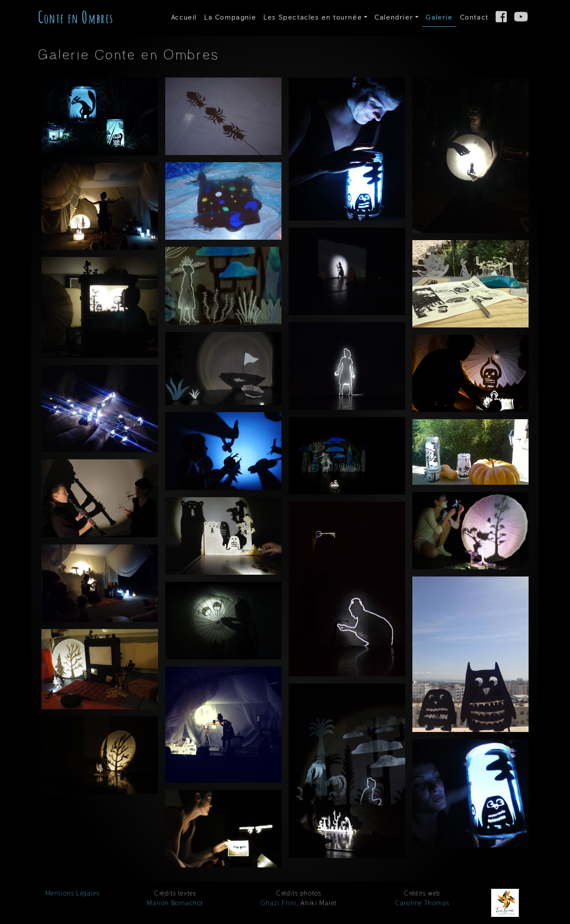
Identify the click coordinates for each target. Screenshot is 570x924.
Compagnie (230, 17)
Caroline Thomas (422, 903)
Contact (474, 17)
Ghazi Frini (279, 903)
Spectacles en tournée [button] (313, 17)
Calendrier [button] (394, 17)
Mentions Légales (73, 893)
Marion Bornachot (175, 903)
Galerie (439, 17)
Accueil (184, 17)
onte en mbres (76, 17)
